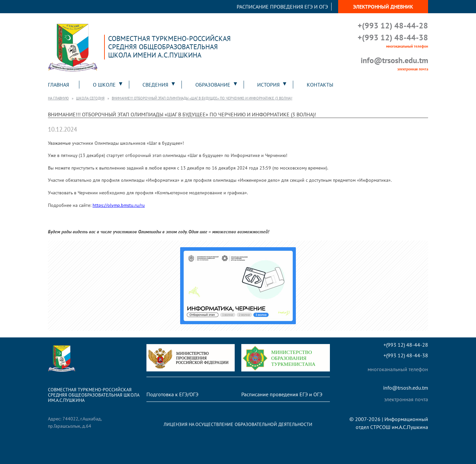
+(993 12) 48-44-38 (393, 38)
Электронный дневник (383, 7)
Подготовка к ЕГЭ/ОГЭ (172, 394)
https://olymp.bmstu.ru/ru (119, 205)
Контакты (320, 85)
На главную (58, 98)
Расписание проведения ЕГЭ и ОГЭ (282, 7)
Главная (59, 85)
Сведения (155, 85)
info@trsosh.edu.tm (394, 60)
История (268, 85)
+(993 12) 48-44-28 (393, 26)
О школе (104, 85)
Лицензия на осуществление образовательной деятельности (238, 424)
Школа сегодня (90, 98)
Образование (213, 85)
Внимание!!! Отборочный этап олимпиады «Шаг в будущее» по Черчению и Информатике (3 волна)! (202, 98)
